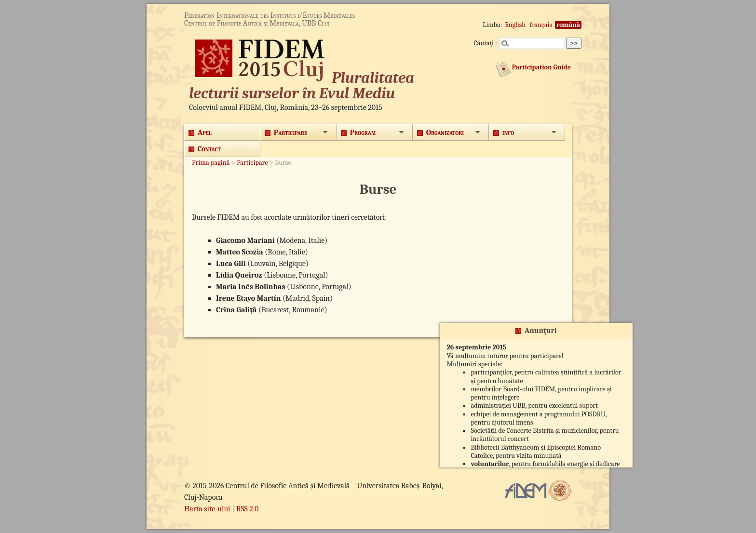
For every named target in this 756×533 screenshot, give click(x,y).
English (515, 25)
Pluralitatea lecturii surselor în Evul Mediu (302, 86)
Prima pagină (211, 163)
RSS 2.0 (248, 509)
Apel (200, 133)
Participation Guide (541, 67)
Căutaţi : (486, 43)
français (541, 25)
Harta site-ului (207, 509)
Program (358, 133)
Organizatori (440, 133)
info (504, 133)
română (568, 25)
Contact (205, 149)
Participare (286, 133)
